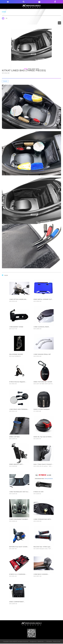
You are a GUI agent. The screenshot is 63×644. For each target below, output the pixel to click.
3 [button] (33, 69)
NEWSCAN (41, 641)
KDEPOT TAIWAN (32, 6)
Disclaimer (49, 641)
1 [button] (26, 69)
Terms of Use (57, 641)
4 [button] (37, 69)
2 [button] (30, 69)
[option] (31, 45)
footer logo (31, 624)
